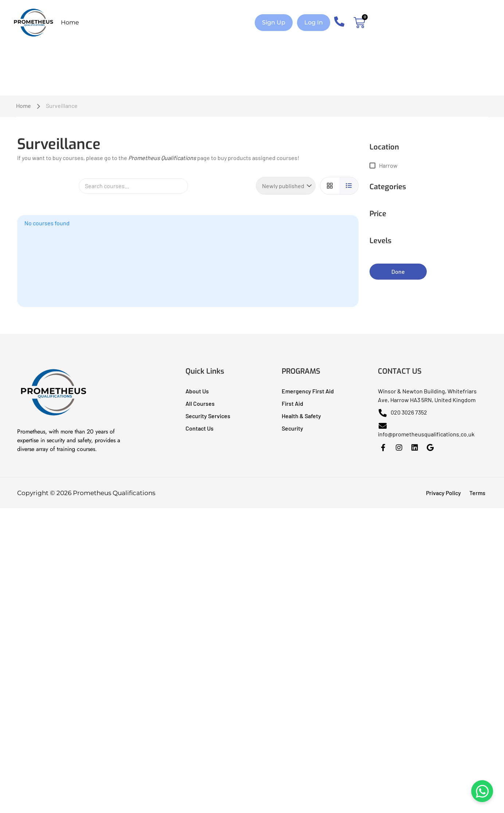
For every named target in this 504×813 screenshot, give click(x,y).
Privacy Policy (444, 493)
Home (70, 22)
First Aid (292, 403)
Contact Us (200, 428)
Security (292, 428)
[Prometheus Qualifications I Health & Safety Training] (54, 415)
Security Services (208, 416)
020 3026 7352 (403, 412)
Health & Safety (301, 416)
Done (398, 271)
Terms (477, 493)
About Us (197, 391)
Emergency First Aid (308, 391)
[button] (274, 23)
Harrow (388, 165)
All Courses (200, 403)
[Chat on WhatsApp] (482, 791)
